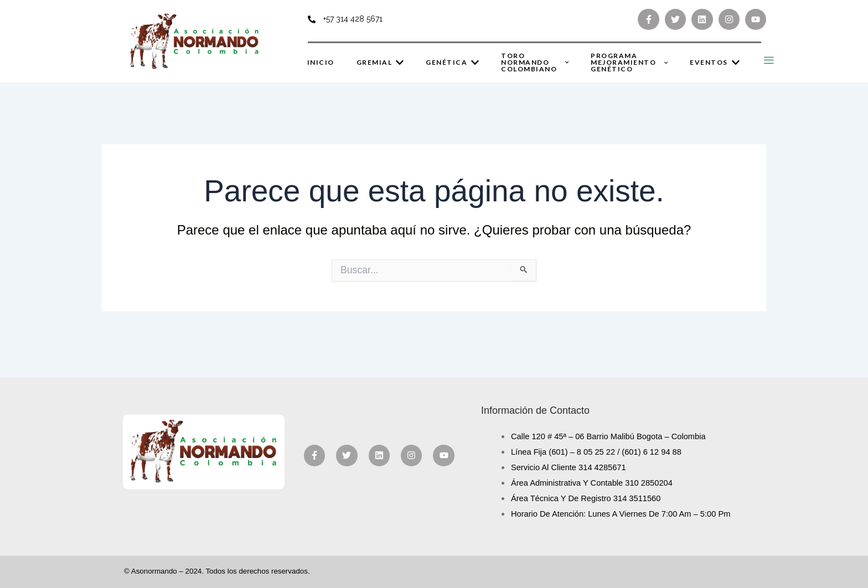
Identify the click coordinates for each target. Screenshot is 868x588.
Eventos (715, 63)
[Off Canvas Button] (769, 61)
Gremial (380, 63)
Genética (452, 63)
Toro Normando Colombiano (535, 62)
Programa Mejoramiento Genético (629, 62)
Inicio (321, 62)
